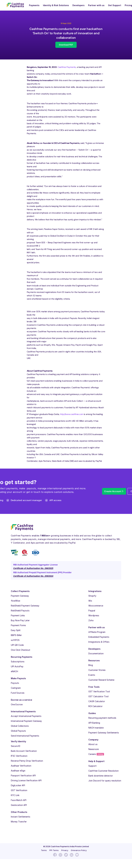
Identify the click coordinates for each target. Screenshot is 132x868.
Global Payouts (18, 731)
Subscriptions (18, 662)
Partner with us (96, 5)
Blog (91, 665)
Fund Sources (18, 693)
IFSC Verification (19, 756)
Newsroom (94, 749)
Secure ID (16, 746)
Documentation (96, 653)
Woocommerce (96, 606)
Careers (96, 754)
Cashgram (16, 688)
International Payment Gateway (26, 721)
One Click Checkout (21, 650)
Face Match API (19, 800)
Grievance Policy (79, 850)
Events (92, 675)
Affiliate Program (97, 632)
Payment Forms (18, 625)
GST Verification (19, 790)
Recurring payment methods (102, 718)
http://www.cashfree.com (72, 414)
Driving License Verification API (26, 780)
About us (93, 744)
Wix (90, 601)
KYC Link (15, 795)
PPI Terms (54, 850)
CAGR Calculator (97, 701)
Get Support (115, 5)
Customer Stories (97, 670)
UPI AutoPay (17, 666)
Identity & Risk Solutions (56, 5)
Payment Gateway (20, 596)
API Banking (94, 723)
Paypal (92, 611)
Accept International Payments (26, 716)
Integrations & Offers (99, 642)
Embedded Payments (99, 637)
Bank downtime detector (101, 776)
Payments (34, 5)
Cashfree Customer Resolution (104, 771)
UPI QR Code (17, 645)
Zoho (91, 620)
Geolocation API (19, 805)
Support (92, 766)
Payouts (15, 683)
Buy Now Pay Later (20, 620)
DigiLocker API (18, 785)
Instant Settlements (21, 817)
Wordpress (94, 615)
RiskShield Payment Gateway (25, 606)
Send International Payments (25, 736)
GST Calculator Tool (98, 696)
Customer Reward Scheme (101, 680)
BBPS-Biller (16, 635)
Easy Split (16, 630)
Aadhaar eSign (18, 771)
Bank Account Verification (24, 751)
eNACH (14, 671)
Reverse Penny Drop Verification (27, 761)
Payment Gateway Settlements (104, 733)
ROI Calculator (95, 706)
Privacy (65, 850)
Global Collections (20, 726)
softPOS (15, 640)
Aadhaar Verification (21, 766)
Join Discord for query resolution (105, 781)
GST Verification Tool (99, 691)
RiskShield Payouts (20, 611)
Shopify (92, 596)
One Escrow (17, 704)
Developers (79, 5)
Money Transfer (19, 822)
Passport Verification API (23, 776)
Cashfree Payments (67, 67)
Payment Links (18, 615)
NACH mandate (96, 728)
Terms (44, 850)
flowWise (15, 601)
